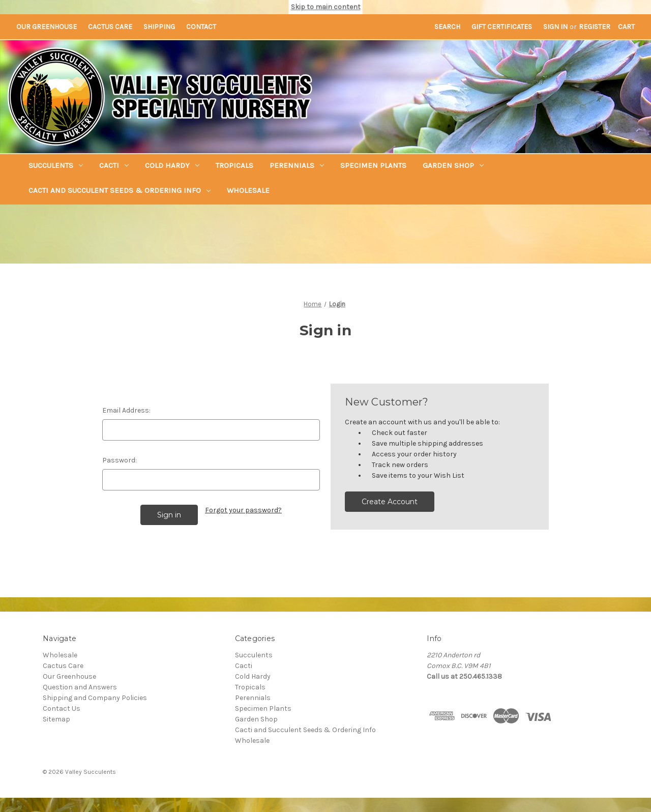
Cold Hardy (172, 165)
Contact (201, 27)
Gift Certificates (502, 27)
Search (447, 27)
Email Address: (126, 410)
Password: (120, 460)
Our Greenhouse (47, 27)
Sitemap (56, 719)
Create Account (390, 502)
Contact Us (62, 708)
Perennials (297, 165)
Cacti (114, 165)
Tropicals (234, 165)
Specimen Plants (373, 165)
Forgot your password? (243, 510)
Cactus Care (110, 27)
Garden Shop (453, 165)
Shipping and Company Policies (95, 698)
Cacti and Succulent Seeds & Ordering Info (120, 190)
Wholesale (248, 190)
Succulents (56, 165)
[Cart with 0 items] (626, 27)
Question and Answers (80, 687)
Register (595, 27)
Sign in (555, 27)
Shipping (159, 27)
